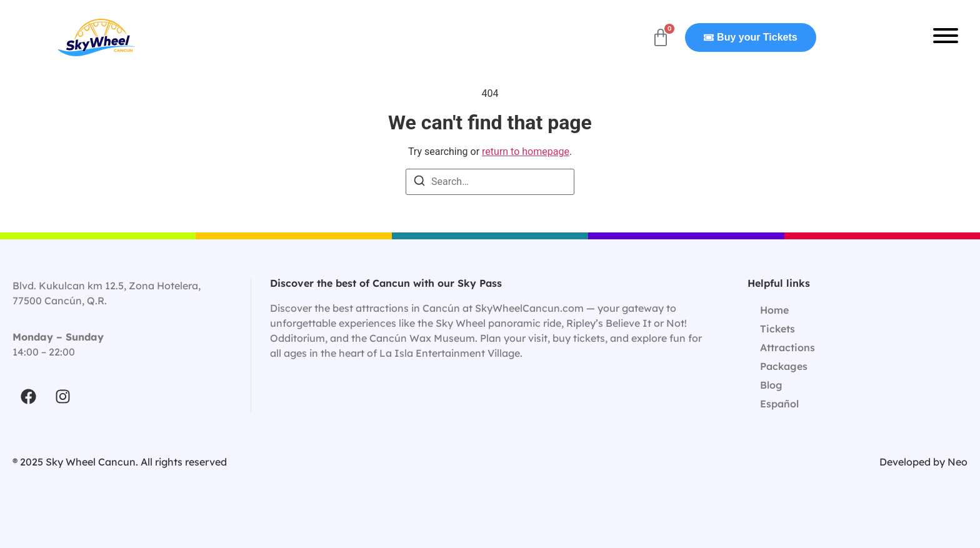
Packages (784, 366)
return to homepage (526, 152)
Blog (771, 385)
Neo (957, 462)
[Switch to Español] (857, 404)
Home (774, 310)
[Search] (419, 183)
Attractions (787, 347)
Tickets (777, 329)
